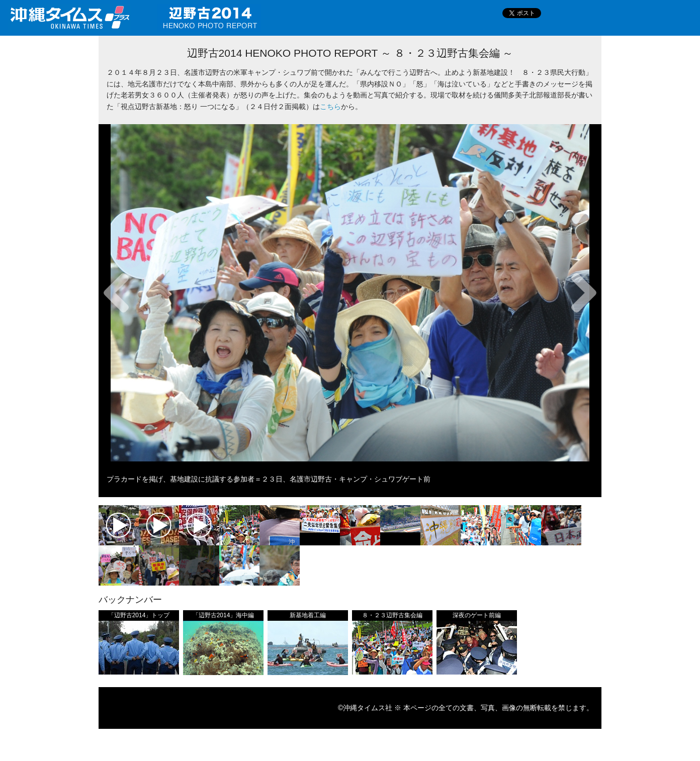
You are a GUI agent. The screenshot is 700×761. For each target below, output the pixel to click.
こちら (330, 107)
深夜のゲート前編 (477, 615)
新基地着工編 (308, 615)
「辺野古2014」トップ (139, 615)
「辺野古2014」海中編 (224, 615)
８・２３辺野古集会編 (392, 615)
